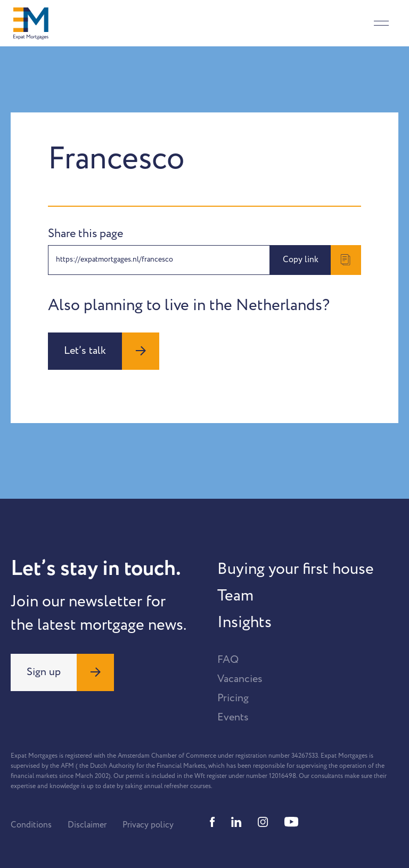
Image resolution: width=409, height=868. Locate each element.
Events (233, 717)
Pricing (233, 698)
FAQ (228, 660)
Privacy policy (148, 825)
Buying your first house (296, 569)
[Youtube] (291, 822)
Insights (244, 622)
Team (235, 596)
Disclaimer (87, 825)
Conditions (31, 825)
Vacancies (240, 679)
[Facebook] (212, 822)
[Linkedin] (236, 822)
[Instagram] (263, 822)
